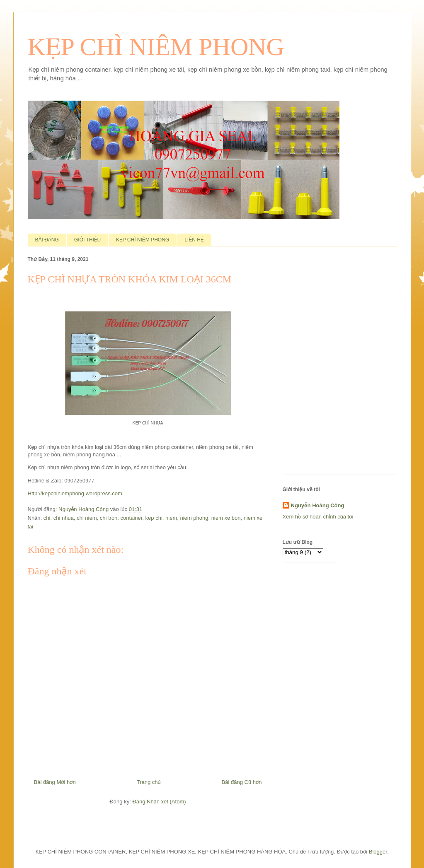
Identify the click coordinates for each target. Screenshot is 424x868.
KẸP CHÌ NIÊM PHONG (156, 47)
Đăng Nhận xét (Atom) (159, 802)
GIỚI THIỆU (87, 240)
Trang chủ (149, 782)
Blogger (378, 852)
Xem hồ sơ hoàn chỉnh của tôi (318, 517)
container (132, 518)
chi (47, 518)
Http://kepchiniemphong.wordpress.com (75, 493)
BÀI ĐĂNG (47, 240)
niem (171, 518)
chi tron (109, 518)
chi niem (87, 518)
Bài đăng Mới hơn (55, 782)
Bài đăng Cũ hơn (242, 782)
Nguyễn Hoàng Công (318, 505)
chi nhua (64, 518)
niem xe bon (226, 518)
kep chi (154, 518)
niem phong (194, 518)
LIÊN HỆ (194, 240)
